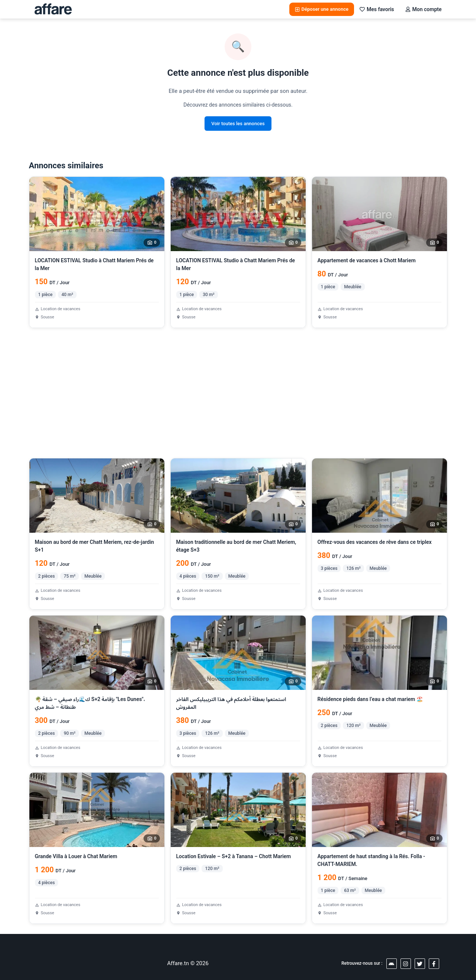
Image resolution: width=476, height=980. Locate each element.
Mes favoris (377, 9)
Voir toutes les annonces (238, 124)
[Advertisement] (238, 393)
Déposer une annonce (322, 9)
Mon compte (424, 9)
